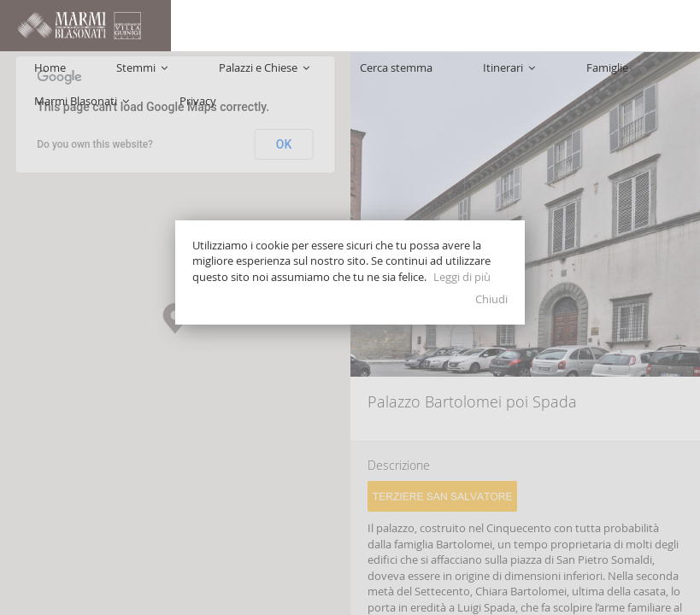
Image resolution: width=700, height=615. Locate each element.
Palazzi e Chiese (254, 77)
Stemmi (166, 77)
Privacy (665, 77)
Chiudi (491, 299)
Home (107, 77)
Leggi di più (462, 277)
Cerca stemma (353, 77)
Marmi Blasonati (582, 77)
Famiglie (496, 77)
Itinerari (432, 77)
